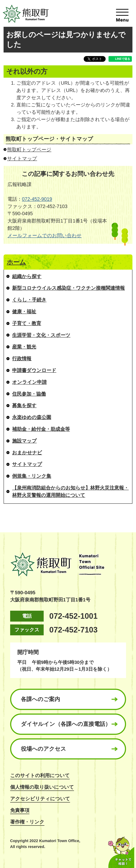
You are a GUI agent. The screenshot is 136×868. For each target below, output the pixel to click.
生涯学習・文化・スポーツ (41, 335)
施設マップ (24, 441)
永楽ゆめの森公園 (32, 417)
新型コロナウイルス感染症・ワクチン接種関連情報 (68, 288)
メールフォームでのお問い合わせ (45, 235)
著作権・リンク (27, 822)
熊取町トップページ (29, 150)
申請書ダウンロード (34, 370)
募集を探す (24, 405)
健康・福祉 (24, 312)
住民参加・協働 (29, 394)
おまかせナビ (27, 453)
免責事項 (20, 810)
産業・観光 (24, 347)
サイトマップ (22, 158)
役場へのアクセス (43, 749)
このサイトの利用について (40, 775)
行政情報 (22, 358)
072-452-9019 (37, 199)
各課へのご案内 (40, 699)
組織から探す (27, 276)
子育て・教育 (27, 323)
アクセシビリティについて (40, 799)
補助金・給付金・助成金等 (41, 429)
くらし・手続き (29, 300)
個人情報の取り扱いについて (42, 787)
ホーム (16, 262)
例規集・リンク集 (32, 476)
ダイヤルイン (66, 724)
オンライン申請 (29, 382)
